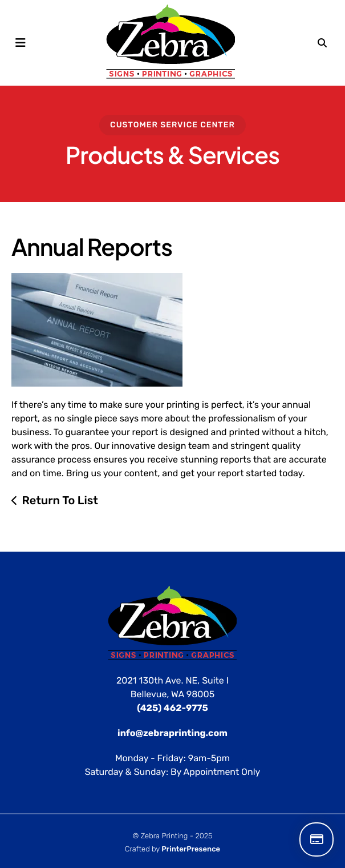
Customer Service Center (172, 125)
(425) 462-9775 (172, 708)
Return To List (60, 500)
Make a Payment (316, 839)
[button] (21, 43)
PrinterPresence (191, 849)
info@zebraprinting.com (172, 733)
